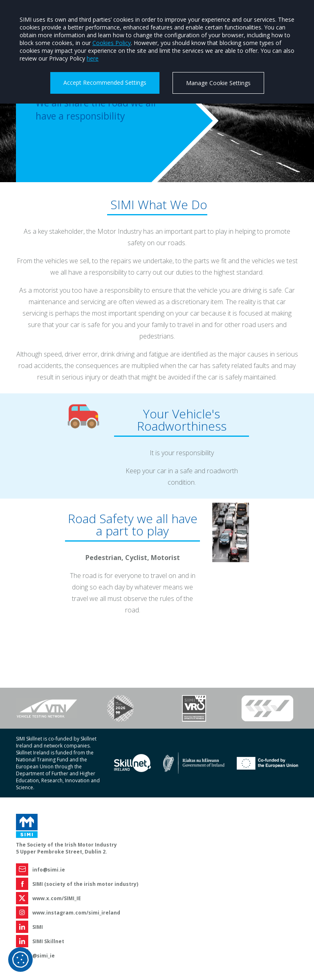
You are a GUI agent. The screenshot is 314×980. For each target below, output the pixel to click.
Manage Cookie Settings (218, 83)
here (93, 58)
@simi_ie (44, 956)
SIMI (38, 927)
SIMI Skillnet (48, 941)
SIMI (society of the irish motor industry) (85, 884)
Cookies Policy (112, 43)
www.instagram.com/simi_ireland (76, 913)
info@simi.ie (49, 870)
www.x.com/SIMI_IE (57, 898)
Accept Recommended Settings (105, 82)
